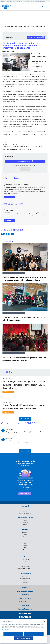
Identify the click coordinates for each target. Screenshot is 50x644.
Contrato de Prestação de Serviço (25, 568)
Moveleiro (25, 545)
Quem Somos (25, 576)
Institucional (3, 1)
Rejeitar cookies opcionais (34, 634)
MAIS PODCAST (25, 451)
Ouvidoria (25, 562)
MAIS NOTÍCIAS (25, 419)
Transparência (25, 583)
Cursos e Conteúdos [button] (25, 517)
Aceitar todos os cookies (13, 634)
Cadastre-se (25, 605)
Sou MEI (25, 511)
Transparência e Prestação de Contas (38, 1)
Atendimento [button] (25, 557)
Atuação (25, 580)
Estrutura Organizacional (25, 578)
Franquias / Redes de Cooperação (25, 541)
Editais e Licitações (10, 1)
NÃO (28, 169)
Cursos (25, 520)
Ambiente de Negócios (25, 591)
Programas (25, 525)
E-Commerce (25, 539)
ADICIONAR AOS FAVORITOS (36, 37)
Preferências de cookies (24, 638)
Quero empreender (25, 509)
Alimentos (25, 535)
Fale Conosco (25, 564)
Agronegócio (25, 532)
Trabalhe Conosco (25, 602)
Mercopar (25, 552)
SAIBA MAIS (8, 197)
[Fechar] (45, 621)
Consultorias (25, 522)
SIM (22, 169)
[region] (24, 631)
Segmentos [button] (25, 529)
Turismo (25, 550)
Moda (25, 543)
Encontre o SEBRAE (19, 1)
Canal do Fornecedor (25, 609)
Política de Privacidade (25, 566)
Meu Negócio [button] (25, 506)
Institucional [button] (25, 573)
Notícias (25, 587)
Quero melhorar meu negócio (25, 513)
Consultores (27, 1)
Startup (25, 537)
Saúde (25, 548)
